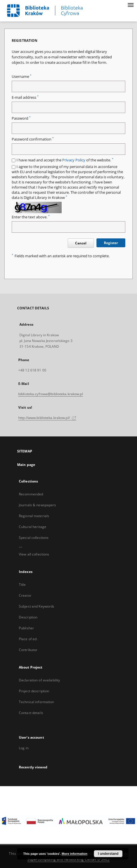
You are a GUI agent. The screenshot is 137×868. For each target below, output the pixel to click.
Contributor (28, 650)
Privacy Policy (74, 160)
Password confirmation (33, 139)
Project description (34, 691)
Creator (25, 595)
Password (21, 118)
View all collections (34, 554)
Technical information (37, 702)
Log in (24, 748)
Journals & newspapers (38, 505)
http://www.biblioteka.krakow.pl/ (47, 418)
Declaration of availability (39, 680)
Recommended (31, 494)
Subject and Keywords (37, 606)
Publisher (26, 628)
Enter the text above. (31, 217)
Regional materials (34, 516)
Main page (26, 465)
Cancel (81, 243)
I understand (108, 854)
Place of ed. (28, 639)
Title (22, 585)
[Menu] (130, 5)
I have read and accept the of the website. (65, 160)
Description (28, 617)
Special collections (34, 538)
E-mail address (25, 97)
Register (111, 243)
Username (22, 77)
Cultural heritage (33, 527)
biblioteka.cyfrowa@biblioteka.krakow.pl (51, 394)
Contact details (31, 713)
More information (74, 854)
